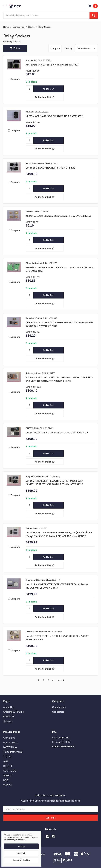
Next (61, 680)
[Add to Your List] (45, 97)
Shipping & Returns (13, 712)
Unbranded (9, 738)
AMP (6, 761)
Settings (21, 846)
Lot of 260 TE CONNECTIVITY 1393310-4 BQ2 (50, 168)
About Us (8, 707)
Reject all (21, 853)
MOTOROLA (10, 747)
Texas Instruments (13, 752)
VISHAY (8, 775)
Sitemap (8, 721)
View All (7, 785)
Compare (55, 48)
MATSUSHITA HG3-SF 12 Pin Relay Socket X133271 (53, 65)
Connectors (58, 712)
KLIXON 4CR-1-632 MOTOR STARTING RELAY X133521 (55, 116)
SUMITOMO (10, 771)
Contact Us (9, 716)
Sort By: (69, 48)
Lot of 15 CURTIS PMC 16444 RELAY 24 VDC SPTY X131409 (57, 433)
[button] (15, 48)
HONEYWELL (11, 742)
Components (59, 707)
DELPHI (8, 766)
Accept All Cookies (21, 860)
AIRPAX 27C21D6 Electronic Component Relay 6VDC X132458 (59, 216)
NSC (6, 780)
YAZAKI (7, 757)
